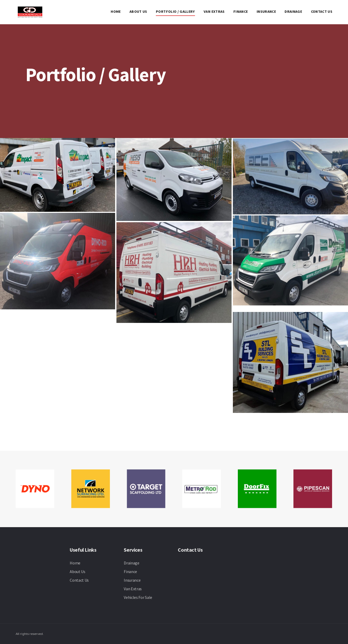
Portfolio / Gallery (175, 11)
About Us (138, 11)
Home (116, 11)
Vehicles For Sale (138, 597)
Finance (241, 11)
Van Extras (214, 11)
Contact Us (322, 11)
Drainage (293, 11)
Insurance (266, 11)
